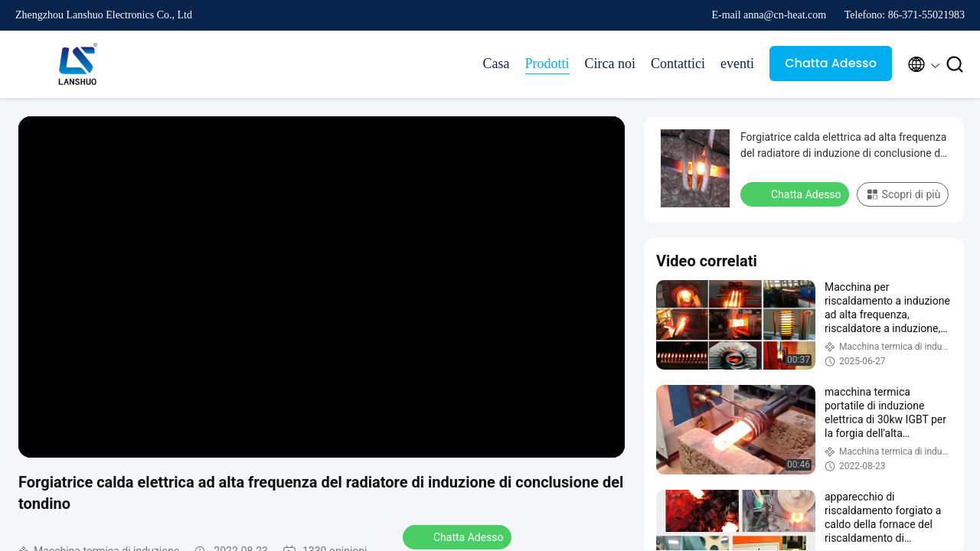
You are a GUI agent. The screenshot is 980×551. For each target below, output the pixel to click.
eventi (737, 64)
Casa (497, 64)
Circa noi (610, 64)
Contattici (678, 64)
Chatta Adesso (831, 63)
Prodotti (547, 64)
